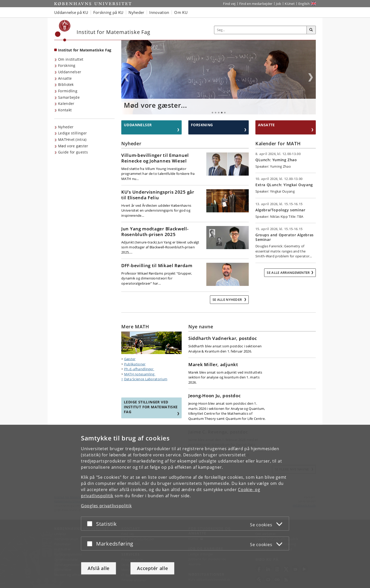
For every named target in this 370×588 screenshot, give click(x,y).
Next (311, 77)
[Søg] (311, 30)
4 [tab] (222, 113)
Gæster (130, 359)
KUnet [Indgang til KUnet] (290, 4)
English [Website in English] (304, 4)
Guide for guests (73, 152)
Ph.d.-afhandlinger (139, 369)
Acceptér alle (152, 568)
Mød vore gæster (73, 146)
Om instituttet (71, 59)
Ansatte (65, 78)
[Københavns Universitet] (63, 31)
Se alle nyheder (228, 300)
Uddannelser (70, 72)
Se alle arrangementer (288, 273)
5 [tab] (225, 113)
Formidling (68, 91)
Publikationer (135, 364)
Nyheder (66, 127)
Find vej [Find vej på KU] (229, 4)
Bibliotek (66, 84)
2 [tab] (216, 113)
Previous (126, 77)
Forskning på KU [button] (108, 12)
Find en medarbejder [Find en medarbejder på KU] (256, 4)
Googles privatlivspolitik (106, 506)
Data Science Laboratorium (146, 379)
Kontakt (65, 110)
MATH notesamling (140, 374)
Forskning (67, 65)
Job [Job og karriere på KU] (279, 4)
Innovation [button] (159, 12)
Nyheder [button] (136, 12)
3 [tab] (219, 113)
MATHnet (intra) (72, 139)
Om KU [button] (181, 12)
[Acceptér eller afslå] (91, 524)
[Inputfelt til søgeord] (261, 30)
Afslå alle (99, 568)
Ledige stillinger (72, 133)
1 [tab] (212, 113)
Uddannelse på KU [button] (71, 12)
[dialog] (185, 506)
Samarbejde (69, 97)
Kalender (66, 103)
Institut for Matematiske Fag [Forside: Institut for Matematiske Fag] (85, 50)
